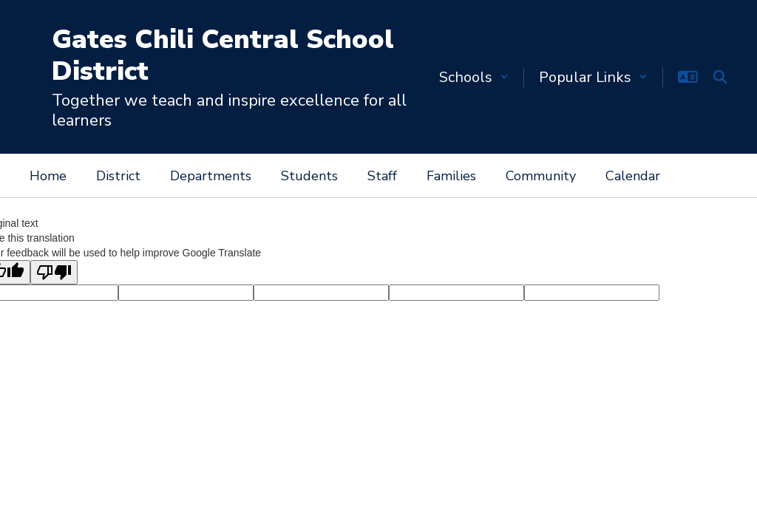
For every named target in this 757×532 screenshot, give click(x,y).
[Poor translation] (54, 272)
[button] (474, 77)
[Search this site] (720, 77)
